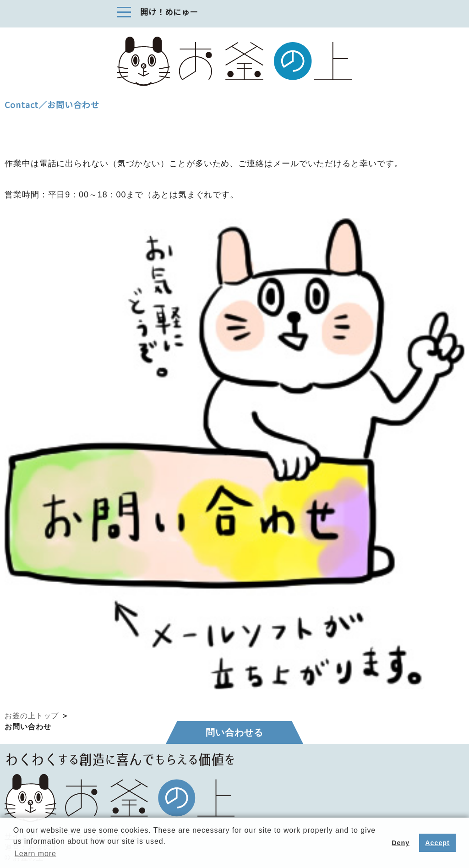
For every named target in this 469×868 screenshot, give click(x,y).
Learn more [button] (35, 854)
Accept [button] (437, 843)
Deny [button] (401, 843)
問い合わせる (234, 732)
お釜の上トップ (32, 716)
